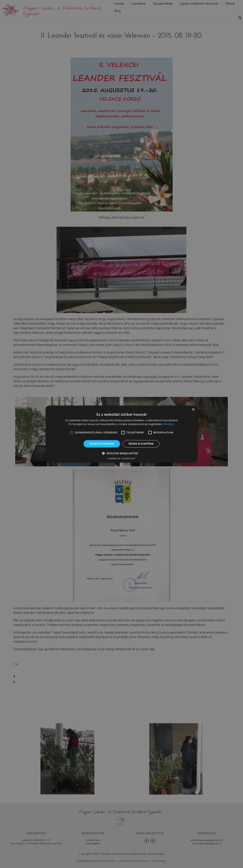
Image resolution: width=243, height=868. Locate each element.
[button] (72, 433)
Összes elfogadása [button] (102, 444)
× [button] (193, 410)
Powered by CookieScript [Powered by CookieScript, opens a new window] (122, 458)
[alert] (121, 434)
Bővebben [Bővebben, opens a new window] (169, 424)
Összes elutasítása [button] (141, 444)
